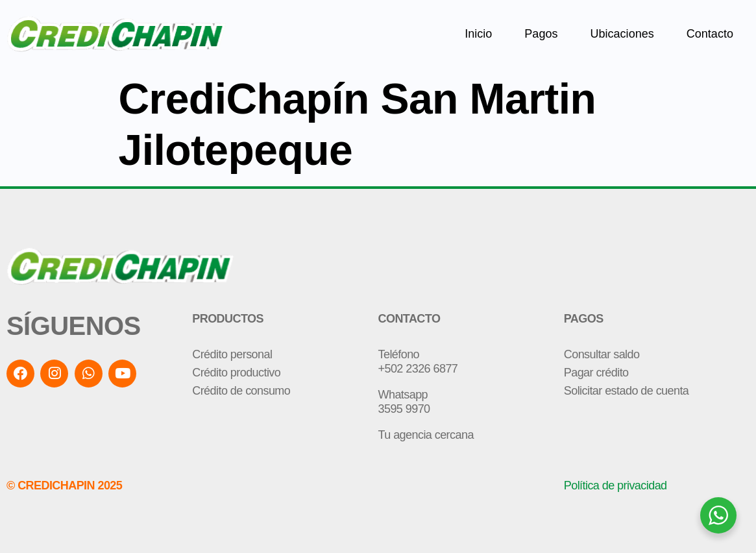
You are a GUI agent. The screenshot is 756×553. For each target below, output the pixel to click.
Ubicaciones (622, 34)
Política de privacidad (616, 485)
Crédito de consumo (241, 391)
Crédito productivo (236, 373)
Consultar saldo (602, 354)
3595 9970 (404, 409)
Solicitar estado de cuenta (627, 391)
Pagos (541, 34)
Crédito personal (232, 354)
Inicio (478, 34)
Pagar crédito (596, 373)
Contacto (710, 34)
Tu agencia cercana (426, 435)
